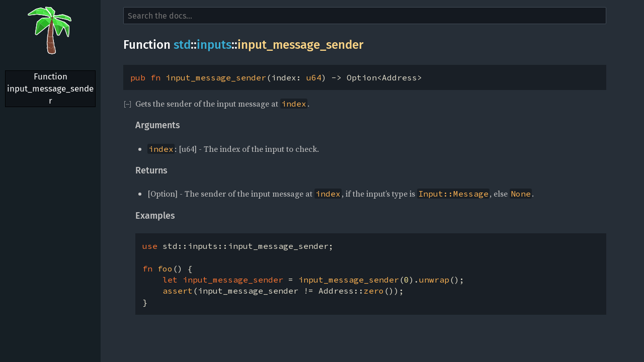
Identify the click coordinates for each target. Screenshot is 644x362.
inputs (214, 45)
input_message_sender (300, 45)
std (182, 45)
